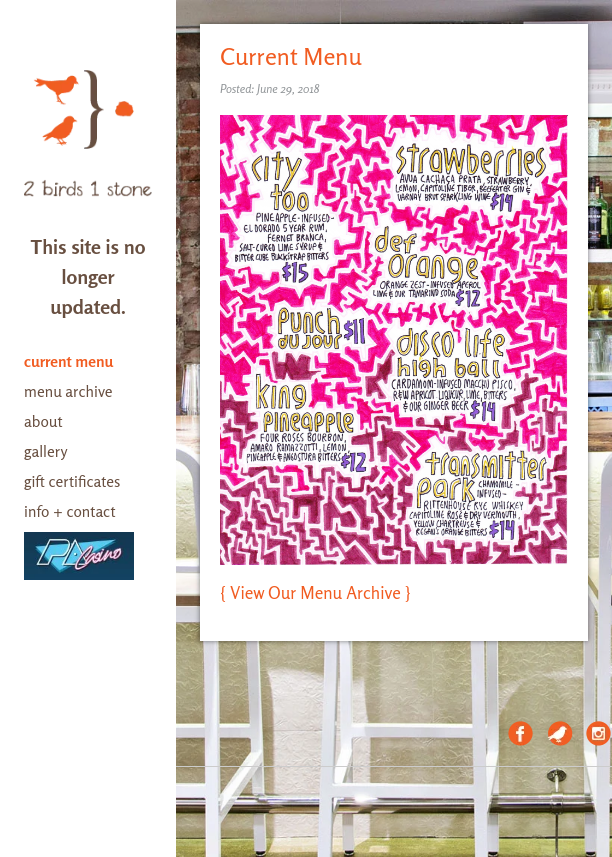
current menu (68, 361)
